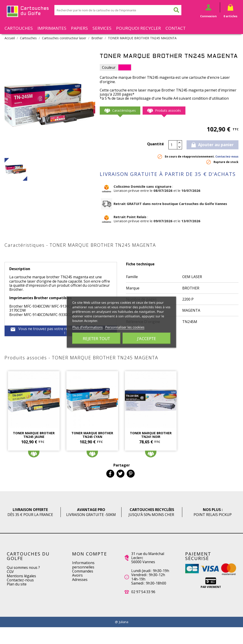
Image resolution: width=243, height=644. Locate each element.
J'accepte (147, 338)
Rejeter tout (96, 338)
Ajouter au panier (213, 145)
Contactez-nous (227, 157)
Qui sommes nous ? (23, 568)
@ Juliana (122, 622)
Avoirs (77, 575)
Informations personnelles (83, 565)
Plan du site (17, 584)
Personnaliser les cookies (125, 327)
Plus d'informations (87, 327)
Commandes (83, 571)
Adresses (80, 580)
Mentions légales (21, 576)
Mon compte (90, 554)
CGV (10, 572)
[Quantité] (173, 145)
